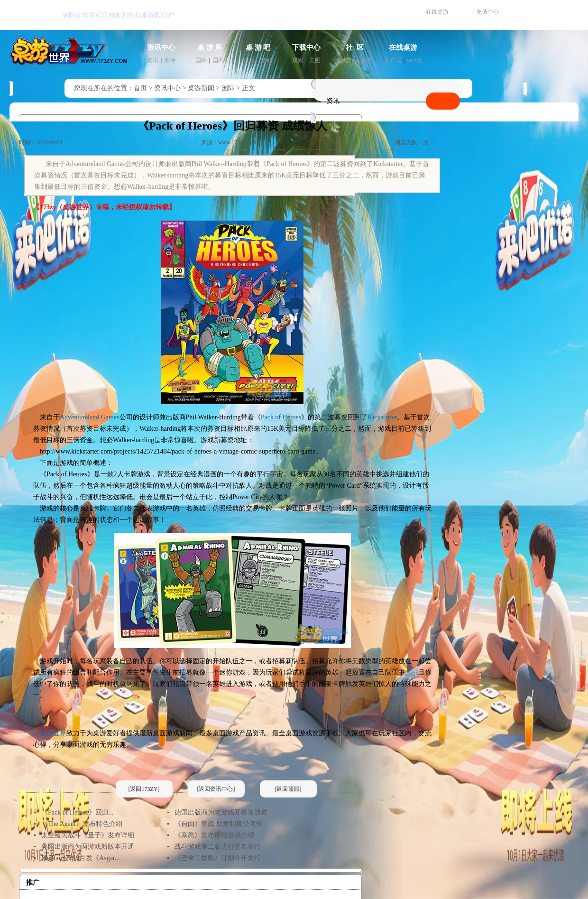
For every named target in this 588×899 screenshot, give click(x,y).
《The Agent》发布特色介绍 (82, 824)
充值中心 (487, 12)
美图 (315, 60)
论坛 (343, 60)
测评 (170, 60)
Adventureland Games (90, 417)
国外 (201, 60)
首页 (140, 88)
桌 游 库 (210, 47)
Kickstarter (382, 417)
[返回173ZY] (144, 789)
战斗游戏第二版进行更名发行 (218, 847)
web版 (414, 60)
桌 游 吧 (258, 47)
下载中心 (306, 47)
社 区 (355, 47)
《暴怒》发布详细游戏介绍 (214, 835)
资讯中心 (161, 47)
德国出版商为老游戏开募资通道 (221, 812)
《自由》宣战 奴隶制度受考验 (219, 824)
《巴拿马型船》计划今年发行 (218, 858)
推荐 (249, 60)
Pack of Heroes (281, 417)
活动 (266, 60)
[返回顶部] (288, 789)
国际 (228, 88)
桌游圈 (363, 60)
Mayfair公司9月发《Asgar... (80, 858)
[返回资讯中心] (216, 789)
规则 (298, 60)
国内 (218, 60)
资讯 (153, 60)
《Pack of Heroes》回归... (77, 812)
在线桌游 (437, 12)
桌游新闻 (201, 88)
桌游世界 (53, 733)
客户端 (393, 60)
